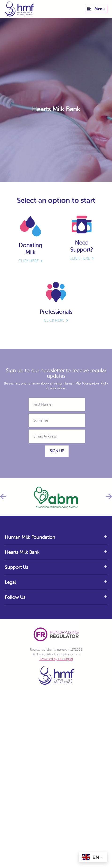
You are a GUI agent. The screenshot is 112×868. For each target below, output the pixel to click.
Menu (96, 9)
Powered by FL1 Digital (56, 659)
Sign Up (57, 451)
